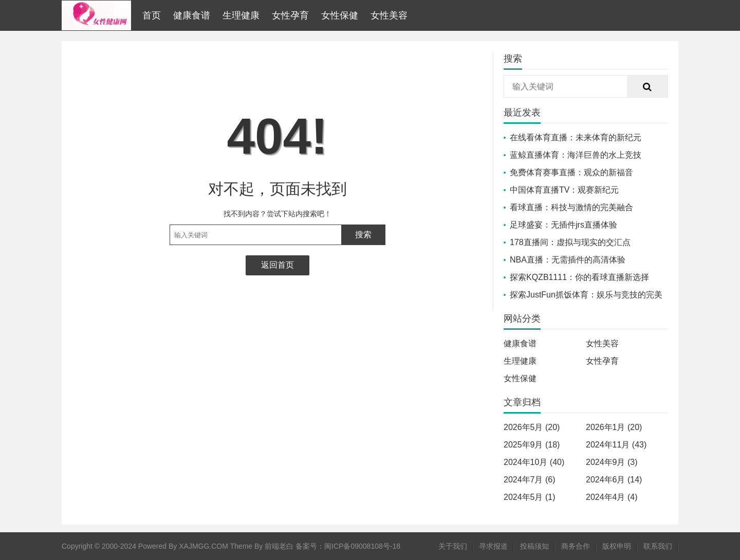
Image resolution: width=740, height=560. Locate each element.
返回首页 (277, 265)
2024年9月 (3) (612, 462)
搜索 (363, 235)
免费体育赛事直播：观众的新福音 (571, 172)
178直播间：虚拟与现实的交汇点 (570, 242)
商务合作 (576, 546)
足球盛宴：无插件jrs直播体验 (563, 225)
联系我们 (658, 546)
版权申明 (617, 546)
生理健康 (241, 15)
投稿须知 (534, 546)
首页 (152, 15)
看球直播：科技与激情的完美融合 (571, 207)
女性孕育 (290, 15)
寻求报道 (493, 546)
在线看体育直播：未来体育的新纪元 (576, 137)
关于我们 (453, 546)
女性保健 (340, 15)
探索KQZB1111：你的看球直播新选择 (579, 277)
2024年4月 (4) (612, 497)
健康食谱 (192, 15)
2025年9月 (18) (532, 445)
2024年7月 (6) (530, 480)
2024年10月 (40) (534, 462)
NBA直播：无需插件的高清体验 (568, 260)
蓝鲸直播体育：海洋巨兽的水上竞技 (576, 155)
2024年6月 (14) (614, 480)
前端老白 (279, 546)
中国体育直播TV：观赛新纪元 (564, 190)
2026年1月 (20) (614, 427)
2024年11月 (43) (616, 445)
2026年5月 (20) (532, 427)
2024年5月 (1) (530, 497)
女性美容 (389, 15)
